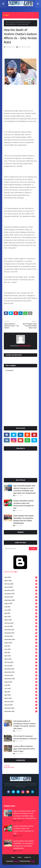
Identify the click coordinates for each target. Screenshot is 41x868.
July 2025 (21, 607)
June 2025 (21, 610)
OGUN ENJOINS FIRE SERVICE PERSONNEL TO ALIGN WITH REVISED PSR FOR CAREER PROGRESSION (24, 519)
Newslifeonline (11, 47)
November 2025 (21, 594)
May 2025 (21, 613)
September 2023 (21, 679)
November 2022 (21, 711)
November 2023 (21, 672)
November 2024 (21, 633)
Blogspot (16, 861)
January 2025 (21, 626)
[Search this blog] (16, 549)
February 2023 (21, 702)
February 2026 (21, 584)
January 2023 (21, 705)
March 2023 (21, 698)
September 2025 (21, 600)
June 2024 (21, 649)
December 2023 (21, 669)
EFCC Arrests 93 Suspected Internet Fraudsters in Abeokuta (25, 737)
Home (7, 22)
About (20, 857)
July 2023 (21, 685)
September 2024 (21, 639)
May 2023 (21, 692)
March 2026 (21, 581)
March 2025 (21, 620)
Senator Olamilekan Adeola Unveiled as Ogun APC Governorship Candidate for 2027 (24, 504)
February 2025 (21, 623)
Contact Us (28, 857)
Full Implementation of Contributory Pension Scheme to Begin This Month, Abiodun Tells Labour (24, 725)
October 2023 (21, 675)
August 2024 (21, 643)
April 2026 (21, 577)
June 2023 (21, 688)
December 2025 (21, 590)
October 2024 (21, 636)
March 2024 (21, 659)
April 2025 (21, 617)
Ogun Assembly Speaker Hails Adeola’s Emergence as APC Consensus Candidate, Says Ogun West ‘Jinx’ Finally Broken (25, 489)
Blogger (33, 861)
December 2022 (21, 708)
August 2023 (21, 682)
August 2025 (21, 603)
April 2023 (21, 695)
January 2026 (21, 587)
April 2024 (21, 656)
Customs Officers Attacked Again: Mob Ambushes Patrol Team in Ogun (24, 749)
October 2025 (21, 597)
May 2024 (21, 652)
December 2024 (21, 630)
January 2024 (21, 666)
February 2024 (21, 662)
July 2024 (21, 646)
